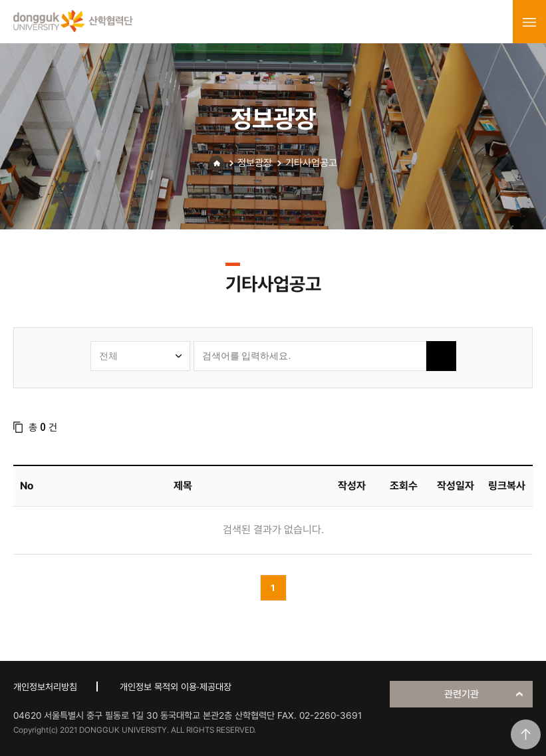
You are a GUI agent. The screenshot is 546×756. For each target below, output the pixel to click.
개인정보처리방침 (45, 687)
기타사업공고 (311, 163)
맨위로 (526, 734)
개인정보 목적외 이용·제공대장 (176, 687)
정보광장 (255, 163)
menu (529, 22)
